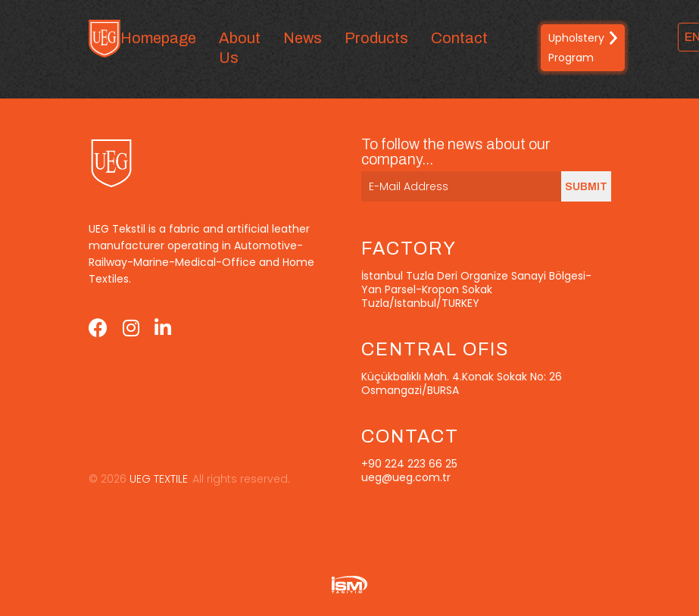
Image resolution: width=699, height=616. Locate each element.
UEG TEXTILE (157, 479)
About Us (240, 48)
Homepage (158, 38)
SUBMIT (586, 187)
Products (376, 38)
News (303, 38)
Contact (459, 38)
